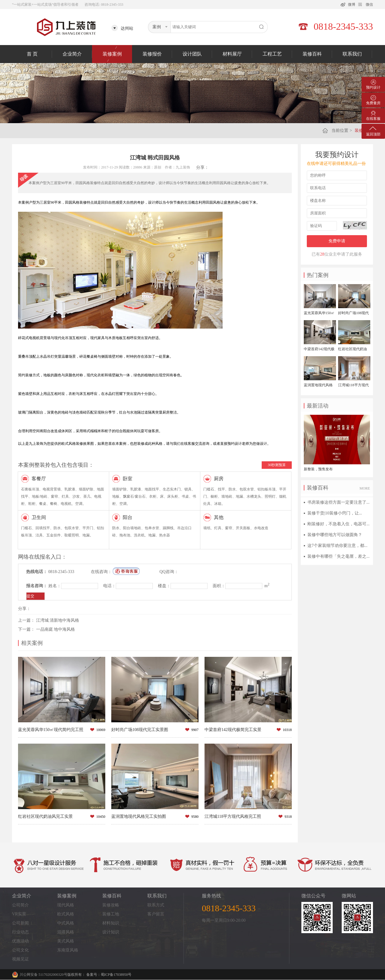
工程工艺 (272, 54)
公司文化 (20, 950)
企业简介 (72, 54)
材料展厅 (232, 54)
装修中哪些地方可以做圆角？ (335, 535)
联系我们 (352, 54)
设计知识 (111, 932)
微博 (352, 5)
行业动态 (20, 932)
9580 (195, 817)
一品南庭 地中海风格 (56, 629)
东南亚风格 (68, 950)
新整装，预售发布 (318, 469)
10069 (101, 730)
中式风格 (66, 923)
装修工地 (111, 914)
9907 (195, 730)
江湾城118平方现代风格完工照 (233, 816)
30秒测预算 (277, 465)
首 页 (32, 54)
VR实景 (19, 914)
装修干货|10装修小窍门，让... (335, 513)
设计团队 (192, 54)
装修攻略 (111, 905)
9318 (288, 817)
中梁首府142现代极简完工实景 (233, 730)
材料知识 (111, 923)
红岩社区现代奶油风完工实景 (45, 816)
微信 (369, 5)
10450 (101, 817)
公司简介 (20, 905)
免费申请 (337, 241)
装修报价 (152, 54)
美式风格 (66, 941)
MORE (365, 488)
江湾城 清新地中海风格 (58, 620)
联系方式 (156, 905)
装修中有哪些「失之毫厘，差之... (339, 556)
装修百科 (312, 54)
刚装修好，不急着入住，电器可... (339, 524)
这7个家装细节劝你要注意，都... (337, 546)
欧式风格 (66, 914)
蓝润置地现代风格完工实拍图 (139, 816)
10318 (287, 730)
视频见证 (20, 959)
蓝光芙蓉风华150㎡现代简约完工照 (51, 730)
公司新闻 (20, 923)
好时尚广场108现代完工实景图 (140, 730)
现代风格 (66, 905)
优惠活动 (20, 941)
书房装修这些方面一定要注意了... (339, 502)
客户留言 (156, 914)
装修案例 (112, 54)
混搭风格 (66, 932)
